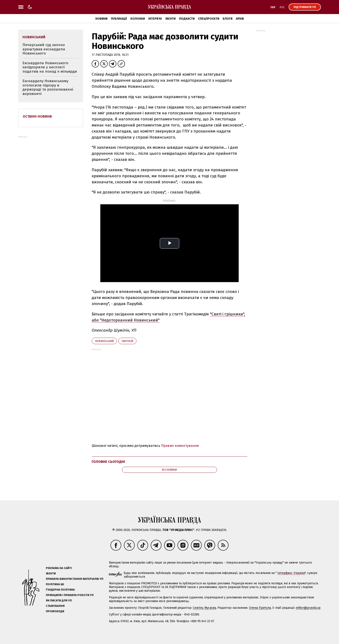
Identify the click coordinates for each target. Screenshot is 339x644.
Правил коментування (180, 446)
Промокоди (55, 611)
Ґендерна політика (60, 590)
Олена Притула (260, 608)
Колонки (138, 19)
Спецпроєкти (209, 19)
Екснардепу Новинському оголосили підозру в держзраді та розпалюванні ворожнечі (48, 87)
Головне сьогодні (108, 462)
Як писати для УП (59, 600)
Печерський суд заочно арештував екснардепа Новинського (44, 49)
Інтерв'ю (155, 19)
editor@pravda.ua (308, 608)
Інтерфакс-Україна (291, 573)
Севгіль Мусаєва (204, 608)
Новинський (104, 341)
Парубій (127, 341)
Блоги (228, 19)
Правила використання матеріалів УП (75, 579)
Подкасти (187, 19)
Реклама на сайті (59, 568)
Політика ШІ (55, 584)
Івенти (170, 19)
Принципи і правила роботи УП (70, 595)
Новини (101, 19)
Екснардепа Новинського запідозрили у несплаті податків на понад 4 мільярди (50, 67)
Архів (240, 19)
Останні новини (37, 116)
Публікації (119, 19)
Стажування (55, 606)
